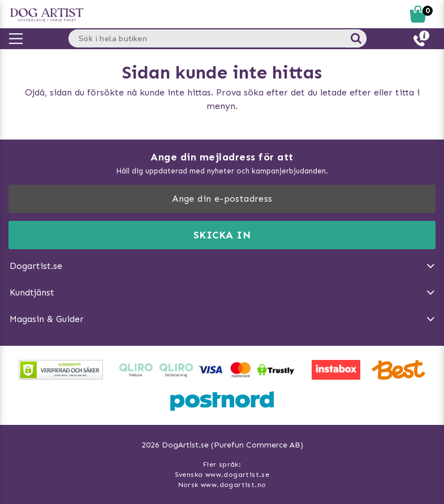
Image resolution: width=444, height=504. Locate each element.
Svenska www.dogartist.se (222, 475)
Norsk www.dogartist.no (222, 485)
